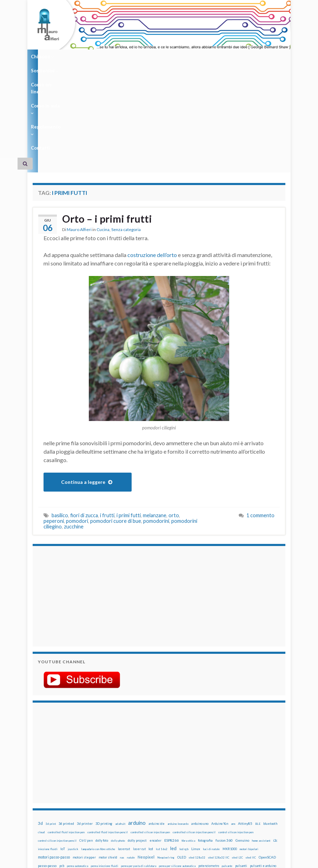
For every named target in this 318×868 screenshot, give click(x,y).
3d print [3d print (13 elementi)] (51, 732)
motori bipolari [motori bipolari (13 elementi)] (249, 758)
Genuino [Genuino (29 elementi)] (242, 749)
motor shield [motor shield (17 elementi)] (108, 766)
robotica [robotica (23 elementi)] (160, 783)
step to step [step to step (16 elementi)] (127, 791)
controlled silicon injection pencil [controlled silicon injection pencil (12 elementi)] (194, 741)
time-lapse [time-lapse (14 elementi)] (147, 791)
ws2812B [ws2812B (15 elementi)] (250, 791)
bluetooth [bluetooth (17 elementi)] (270, 732)
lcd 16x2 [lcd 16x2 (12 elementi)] (162, 758)
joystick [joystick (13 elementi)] (73, 758)
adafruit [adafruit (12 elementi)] (120, 732)
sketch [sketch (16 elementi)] (236, 783)
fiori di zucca (84, 424)
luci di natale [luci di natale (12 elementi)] (211, 758)
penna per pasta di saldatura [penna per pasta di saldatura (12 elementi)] (139, 775)
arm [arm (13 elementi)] (233, 732)
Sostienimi (75, 57)
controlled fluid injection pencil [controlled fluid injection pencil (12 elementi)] (108, 741)
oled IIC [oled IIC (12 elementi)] (251, 766)
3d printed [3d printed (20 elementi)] (66, 732)
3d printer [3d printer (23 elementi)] (85, 732)
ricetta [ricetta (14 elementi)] (134, 783)
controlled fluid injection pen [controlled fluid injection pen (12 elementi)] (66, 741)
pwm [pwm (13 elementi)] (41, 783)
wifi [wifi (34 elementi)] (223, 791)
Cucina (103, 139)
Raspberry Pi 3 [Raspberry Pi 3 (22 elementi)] (100, 783)
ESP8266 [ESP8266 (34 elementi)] (171, 749)
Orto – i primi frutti (108, 128)
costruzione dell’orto (152, 163)
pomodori (77, 430)
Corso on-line (114, 57)
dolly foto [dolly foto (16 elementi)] (102, 749)
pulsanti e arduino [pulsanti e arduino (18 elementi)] (263, 774)
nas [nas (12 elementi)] (122, 766)
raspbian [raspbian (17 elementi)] (120, 783)
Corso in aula (154, 57)
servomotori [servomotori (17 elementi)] (219, 783)
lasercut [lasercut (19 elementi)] (124, 758)
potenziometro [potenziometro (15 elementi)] (209, 774)
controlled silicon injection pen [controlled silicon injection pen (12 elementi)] (150, 741)
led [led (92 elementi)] (173, 757)
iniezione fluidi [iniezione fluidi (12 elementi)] (48, 758)
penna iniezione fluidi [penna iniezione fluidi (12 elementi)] (105, 775)
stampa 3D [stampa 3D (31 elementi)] (68, 791)
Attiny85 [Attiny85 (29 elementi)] (245, 732)
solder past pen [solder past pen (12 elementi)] (47, 791)
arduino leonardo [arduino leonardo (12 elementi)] (178, 732)
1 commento (260, 424)
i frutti (107, 424)
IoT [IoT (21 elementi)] (63, 758)
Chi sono (42, 57)
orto (174, 424)
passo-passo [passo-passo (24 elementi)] (47, 774)
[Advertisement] (82, 504)
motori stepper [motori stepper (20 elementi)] (84, 766)
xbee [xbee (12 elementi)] (263, 791)
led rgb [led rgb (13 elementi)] (184, 758)
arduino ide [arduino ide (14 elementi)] (157, 732)
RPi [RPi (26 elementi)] (172, 783)
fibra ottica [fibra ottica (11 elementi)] (188, 749)
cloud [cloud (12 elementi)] (41, 741)
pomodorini (156, 430)
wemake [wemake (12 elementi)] (198, 791)
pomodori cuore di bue (116, 430)
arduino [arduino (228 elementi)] (137, 732)
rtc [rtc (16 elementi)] (179, 783)
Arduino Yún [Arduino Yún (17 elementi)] (220, 732)
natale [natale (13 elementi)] (131, 766)
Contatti (228, 57)
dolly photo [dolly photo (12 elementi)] (118, 749)
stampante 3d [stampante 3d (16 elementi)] (90, 791)
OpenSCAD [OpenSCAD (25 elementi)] (267, 766)
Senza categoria (126, 139)
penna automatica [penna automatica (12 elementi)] (78, 775)
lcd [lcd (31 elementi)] (151, 757)
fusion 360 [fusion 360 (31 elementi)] (224, 749)
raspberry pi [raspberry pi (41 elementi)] (75, 782)
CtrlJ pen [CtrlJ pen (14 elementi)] (86, 749)
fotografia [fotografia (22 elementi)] (205, 749)
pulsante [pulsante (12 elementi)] (227, 775)
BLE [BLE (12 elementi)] (258, 732)
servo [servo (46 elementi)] (202, 782)
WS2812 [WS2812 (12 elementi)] (235, 791)
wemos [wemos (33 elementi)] (212, 791)
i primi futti (129, 424)
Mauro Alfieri (79, 139)
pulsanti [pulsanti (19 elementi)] (241, 774)
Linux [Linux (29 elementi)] (196, 757)
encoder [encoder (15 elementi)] (155, 749)
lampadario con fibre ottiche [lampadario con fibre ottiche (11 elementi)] (98, 758)
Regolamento (195, 57)
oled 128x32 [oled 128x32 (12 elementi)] (197, 766)
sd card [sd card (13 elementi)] (189, 783)
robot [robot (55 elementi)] (146, 782)
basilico (60, 424)
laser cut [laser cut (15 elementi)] (139, 758)
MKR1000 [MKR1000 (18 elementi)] (230, 758)
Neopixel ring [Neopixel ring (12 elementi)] (166, 766)
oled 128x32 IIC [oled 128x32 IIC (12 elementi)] (219, 766)
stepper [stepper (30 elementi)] (109, 791)
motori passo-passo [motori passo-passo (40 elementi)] (54, 766)
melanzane (155, 424)
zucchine (74, 435)
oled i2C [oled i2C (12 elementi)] (237, 766)
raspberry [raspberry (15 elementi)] (53, 783)
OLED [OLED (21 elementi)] (182, 766)
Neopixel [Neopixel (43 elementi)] (146, 766)
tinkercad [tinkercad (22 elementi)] (184, 791)
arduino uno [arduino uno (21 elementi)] (200, 732)
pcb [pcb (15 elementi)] (62, 774)
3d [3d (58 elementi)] (40, 732)
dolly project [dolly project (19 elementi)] (137, 749)
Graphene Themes (92, 859)
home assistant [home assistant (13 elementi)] (261, 749)
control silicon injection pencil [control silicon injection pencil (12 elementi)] (57, 749)
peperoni (54, 430)
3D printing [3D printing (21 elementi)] (104, 732)
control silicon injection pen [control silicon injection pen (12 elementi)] (236, 741)
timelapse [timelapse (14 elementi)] (166, 791)
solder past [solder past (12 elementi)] (251, 783)
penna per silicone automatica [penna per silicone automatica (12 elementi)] (177, 775)
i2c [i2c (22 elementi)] (275, 749)
